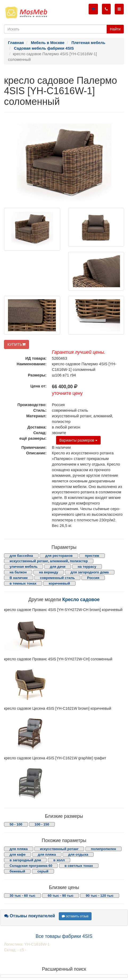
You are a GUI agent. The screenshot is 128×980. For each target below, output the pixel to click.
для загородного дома (90, 572)
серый (43, 871)
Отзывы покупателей (30, 916)
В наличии (19, 578)
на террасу (87, 567)
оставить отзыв (75, 916)
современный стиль (57, 578)
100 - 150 (42, 824)
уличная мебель (24, 567)
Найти (115, 29)
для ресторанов (59, 556)
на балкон (18, 572)
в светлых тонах (79, 866)
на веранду (48, 572)
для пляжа (19, 849)
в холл (59, 860)
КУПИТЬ (16, 344)
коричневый (59, 583)
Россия (93, 578)
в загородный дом (25, 860)
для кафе (18, 854)
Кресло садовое (81, 600)
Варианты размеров (78, 440)
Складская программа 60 (31, 866)
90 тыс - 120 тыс (100, 896)
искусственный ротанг (59, 849)
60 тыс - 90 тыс (61, 896)
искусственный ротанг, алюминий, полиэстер (49, 561)
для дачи (57, 567)
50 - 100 (16, 824)
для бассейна (21, 556)
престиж (92, 556)
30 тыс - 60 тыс (22, 896)
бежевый (17, 871)
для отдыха (78, 854)
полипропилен (104, 849)
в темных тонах (23, 583)
